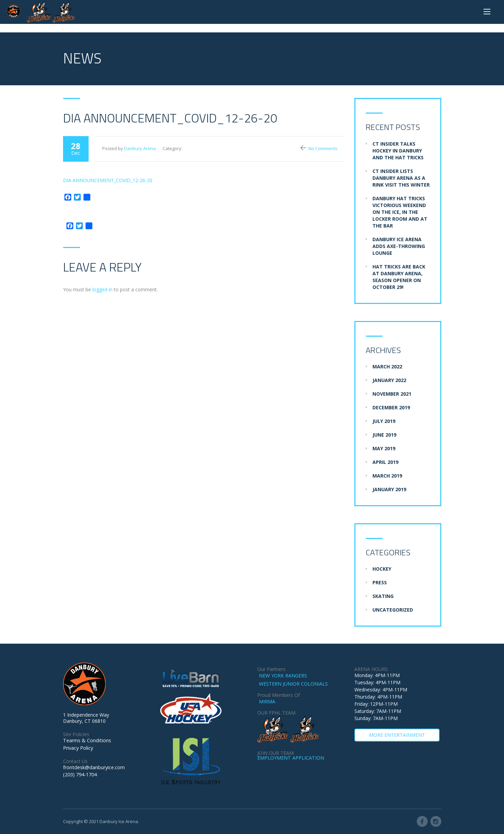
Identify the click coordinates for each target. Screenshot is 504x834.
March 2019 (387, 476)
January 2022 (389, 380)
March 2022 (387, 367)
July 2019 (384, 421)
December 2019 (391, 407)
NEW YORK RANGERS (283, 676)
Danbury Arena (140, 148)
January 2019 (389, 489)
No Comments (323, 148)
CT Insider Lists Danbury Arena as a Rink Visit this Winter (401, 178)
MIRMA (267, 701)
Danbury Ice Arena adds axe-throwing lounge (399, 246)
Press (380, 582)
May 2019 (384, 448)
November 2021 (392, 394)
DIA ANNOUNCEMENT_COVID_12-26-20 (108, 180)
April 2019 (385, 462)
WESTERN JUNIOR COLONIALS (293, 684)
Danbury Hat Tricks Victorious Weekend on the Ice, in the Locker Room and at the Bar (400, 212)
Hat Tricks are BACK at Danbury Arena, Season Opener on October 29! (399, 277)
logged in (102, 289)
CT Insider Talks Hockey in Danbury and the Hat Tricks (398, 151)
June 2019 (384, 435)
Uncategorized (393, 610)
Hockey (382, 569)
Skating (383, 596)
